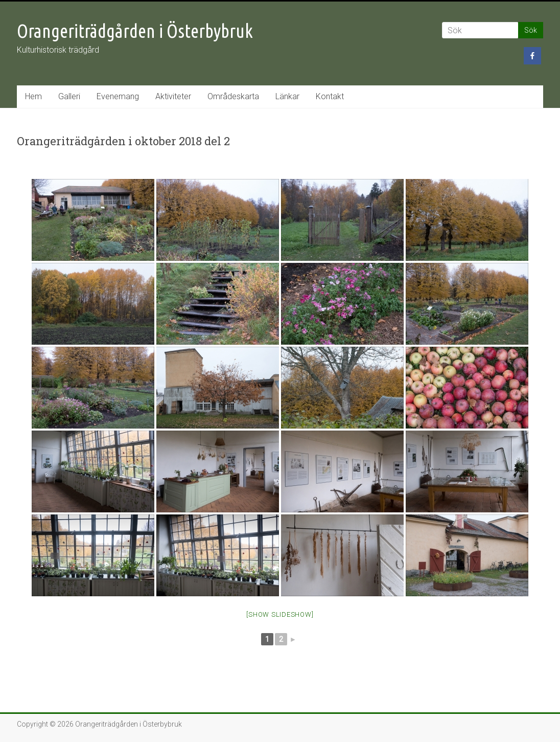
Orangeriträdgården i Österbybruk (135, 31)
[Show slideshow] (280, 614)
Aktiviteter (173, 96)
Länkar (287, 96)
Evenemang (118, 96)
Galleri (69, 96)
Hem (33, 96)
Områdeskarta (233, 96)
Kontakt (330, 96)
